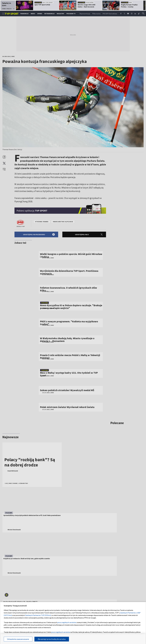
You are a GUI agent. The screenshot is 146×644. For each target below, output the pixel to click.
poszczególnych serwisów (67, 622)
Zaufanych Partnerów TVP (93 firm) (38, 615)
